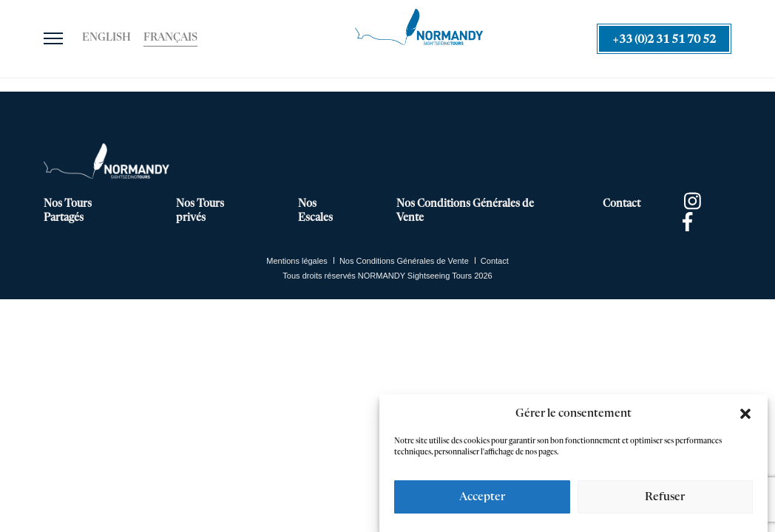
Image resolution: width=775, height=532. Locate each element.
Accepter (482, 497)
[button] (745, 414)
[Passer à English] (106, 38)
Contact (622, 204)
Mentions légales (297, 261)
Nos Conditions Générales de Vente (465, 211)
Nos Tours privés (200, 211)
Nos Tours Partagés (68, 211)
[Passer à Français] (170, 38)
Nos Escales (315, 211)
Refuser (665, 497)
